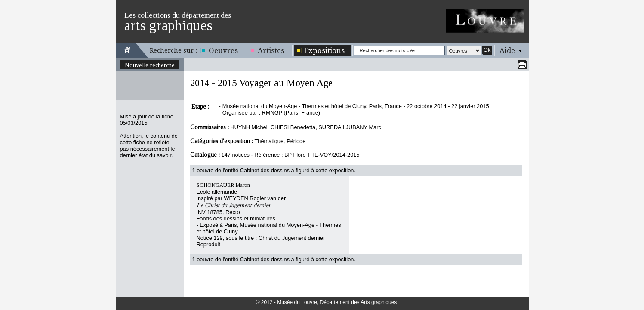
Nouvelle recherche (150, 65)
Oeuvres (223, 50)
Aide (507, 50)
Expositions (324, 50)
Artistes (271, 50)
